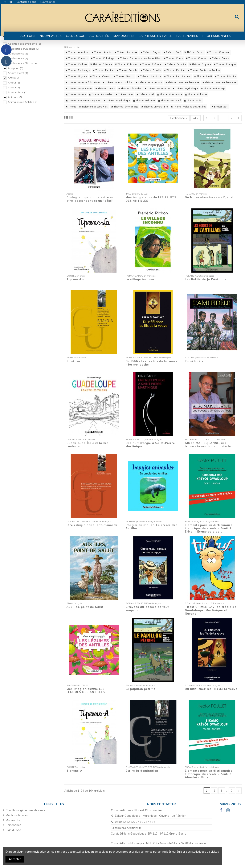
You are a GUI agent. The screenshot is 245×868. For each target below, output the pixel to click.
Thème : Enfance (101, 64)
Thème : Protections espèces (83, 101)
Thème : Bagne (150, 52)
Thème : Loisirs (105, 89)
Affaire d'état (18, 73)
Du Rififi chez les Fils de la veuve (211, 689)
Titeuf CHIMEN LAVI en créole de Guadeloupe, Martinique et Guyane (211, 610)
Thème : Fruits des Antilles (204, 70)
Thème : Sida (193, 101)
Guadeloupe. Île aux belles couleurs (87, 445)
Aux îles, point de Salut (85, 607)
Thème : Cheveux (77, 58)
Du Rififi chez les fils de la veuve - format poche (152, 363)
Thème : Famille (103, 70)
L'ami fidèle (194, 361)
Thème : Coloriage (103, 58)
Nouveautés (48, 2)
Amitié (14, 78)
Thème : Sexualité (170, 101)
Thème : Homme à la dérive (83, 82)
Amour (14, 83)
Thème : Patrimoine (169, 94)
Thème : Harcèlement (177, 76)
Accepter (15, 859)
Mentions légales (17, 815)
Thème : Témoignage (125, 107)
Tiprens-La (75, 279)
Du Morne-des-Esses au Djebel (209, 197)
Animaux (15, 97)
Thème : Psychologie (117, 101)
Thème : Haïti (203, 76)
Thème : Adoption (77, 52)
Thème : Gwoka (100, 76)
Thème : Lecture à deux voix (182, 82)
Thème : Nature (76, 94)
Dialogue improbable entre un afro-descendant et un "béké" (90, 199)
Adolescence (18, 54)
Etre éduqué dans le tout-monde (92, 525)
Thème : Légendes (130, 89)
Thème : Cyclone (76, 64)
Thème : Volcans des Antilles (188, 107)
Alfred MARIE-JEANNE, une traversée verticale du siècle (208, 445)
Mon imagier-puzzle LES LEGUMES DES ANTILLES (86, 690)
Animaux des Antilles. (23, 102)
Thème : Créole (219, 58)
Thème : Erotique (225, 64)
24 (195, 118)
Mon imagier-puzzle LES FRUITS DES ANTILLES (151, 199)
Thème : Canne (194, 52)
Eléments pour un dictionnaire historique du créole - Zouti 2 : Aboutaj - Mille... (209, 774)
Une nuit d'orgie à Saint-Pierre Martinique (150, 445)
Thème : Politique (196, 94)
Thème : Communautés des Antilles (139, 58)
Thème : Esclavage (78, 70)
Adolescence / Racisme (24, 63)
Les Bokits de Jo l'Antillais (206, 279)
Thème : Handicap (149, 76)
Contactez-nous (27, 2)
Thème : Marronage (157, 89)
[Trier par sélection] (179, 118)
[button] (76, 36)
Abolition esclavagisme (24, 44)
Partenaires (13, 825)
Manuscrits (13, 820)
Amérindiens (18, 92)
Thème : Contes (196, 58)
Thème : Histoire (225, 76)
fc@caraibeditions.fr (128, 828)
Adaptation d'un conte (23, 49)
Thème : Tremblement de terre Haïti (87, 107)
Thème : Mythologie (185, 89)
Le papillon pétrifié (141, 689)
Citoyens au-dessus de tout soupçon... (147, 608)
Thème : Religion (144, 101)
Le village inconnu (140, 279)
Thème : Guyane (76, 76)
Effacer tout (219, 107)
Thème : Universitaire (154, 107)
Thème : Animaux (126, 52)
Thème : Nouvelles (101, 94)
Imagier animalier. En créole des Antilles (152, 527)
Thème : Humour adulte (117, 82)
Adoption (15, 68)
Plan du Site (13, 830)
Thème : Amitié (101, 52)
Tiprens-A (74, 771)
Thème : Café (172, 52)
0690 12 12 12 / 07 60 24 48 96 (135, 822)
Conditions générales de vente (26, 810)
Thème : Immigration (149, 82)
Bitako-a (73, 361)
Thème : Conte (173, 58)
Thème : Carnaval (218, 52)
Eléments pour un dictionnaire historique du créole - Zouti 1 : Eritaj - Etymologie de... (209, 528)
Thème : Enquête (175, 64)
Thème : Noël (124, 94)
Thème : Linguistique (79, 89)
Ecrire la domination (142, 771)
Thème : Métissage (213, 89)
